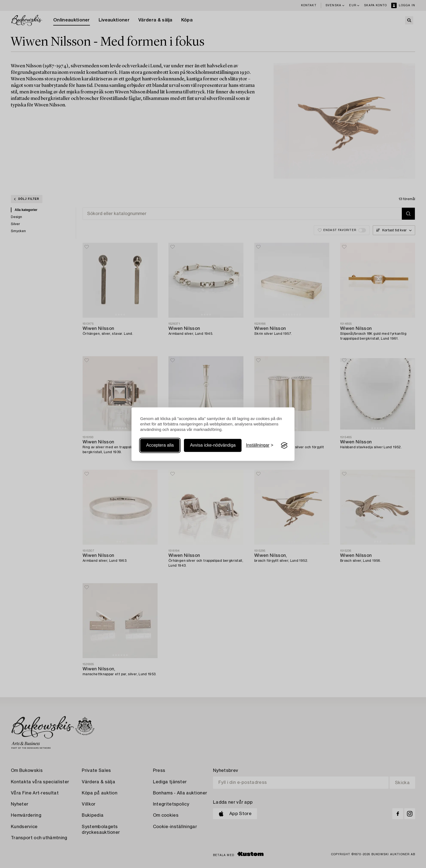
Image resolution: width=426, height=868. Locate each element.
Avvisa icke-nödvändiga (213, 445)
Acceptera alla (160, 445)
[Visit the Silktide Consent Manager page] (284, 446)
